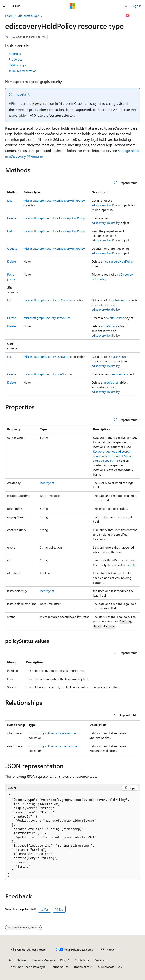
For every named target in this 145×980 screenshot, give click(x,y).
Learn (9, 16)
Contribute (82, 960)
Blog (63, 960)
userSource (121, 357)
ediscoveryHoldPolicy (106, 205)
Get (10, 231)
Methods (15, 54)
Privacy (99, 960)
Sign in (137, 6)
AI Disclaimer (18, 960)
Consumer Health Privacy (26, 967)
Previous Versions (43, 960)
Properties (16, 59)
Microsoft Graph (28, 16)
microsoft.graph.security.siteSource (47, 300)
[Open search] (126, 6)
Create (12, 218)
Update (12, 249)
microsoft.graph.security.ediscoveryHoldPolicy (54, 200)
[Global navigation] (4, 6)
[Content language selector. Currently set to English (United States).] (29, 950)
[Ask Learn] (128, 16)
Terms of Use (60, 967)
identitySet (47, 483)
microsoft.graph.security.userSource (48, 357)
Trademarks (81, 967)
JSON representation (23, 71)
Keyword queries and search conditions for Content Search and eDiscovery (113, 456)
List (10, 200)
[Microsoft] (72, 6)
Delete (11, 261)
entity (132, 565)
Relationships (18, 65)
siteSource (120, 300)
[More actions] (136, 16)
